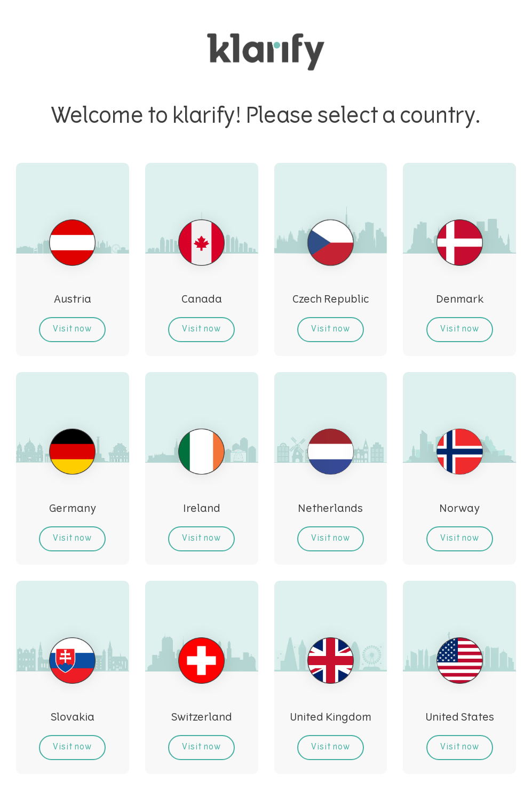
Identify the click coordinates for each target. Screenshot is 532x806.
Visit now (72, 330)
